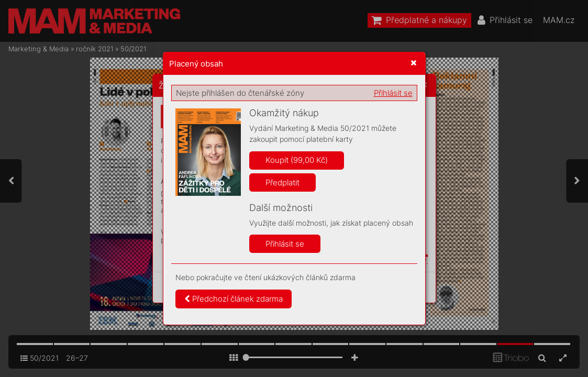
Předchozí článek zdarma (234, 299)
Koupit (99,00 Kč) (297, 160)
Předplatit (282, 182)
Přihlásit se (393, 93)
